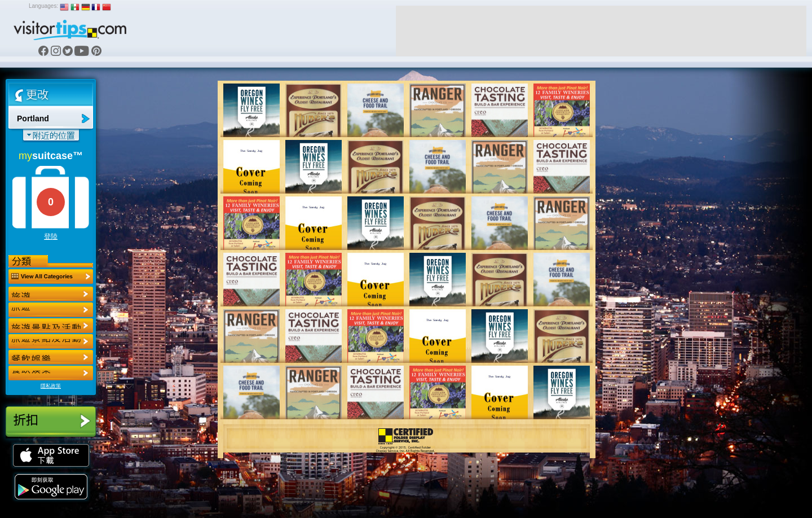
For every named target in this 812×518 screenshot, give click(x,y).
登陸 (51, 236)
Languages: (43, 6)
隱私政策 (51, 386)
